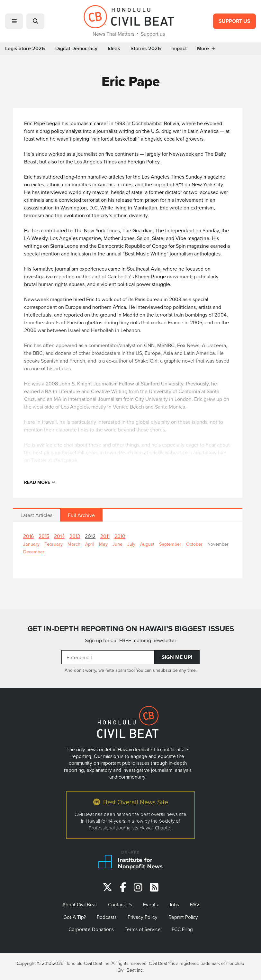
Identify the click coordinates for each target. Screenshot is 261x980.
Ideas (114, 49)
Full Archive (81, 515)
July (131, 544)
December (34, 552)
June (117, 544)
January (31, 544)
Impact (179, 49)
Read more (40, 482)
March (74, 544)
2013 (75, 536)
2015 (44, 536)
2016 (28, 536)
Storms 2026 (146, 49)
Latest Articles (36, 515)
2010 (120, 536)
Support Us (234, 21)
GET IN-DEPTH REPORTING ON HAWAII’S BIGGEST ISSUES (131, 629)
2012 (90, 536)
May (103, 544)
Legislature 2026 (25, 49)
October (194, 544)
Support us (153, 34)
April (90, 544)
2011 (105, 536)
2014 (59, 536)
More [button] (206, 49)
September (170, 544)
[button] (14, 21)
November (218, 544)
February (54, 544)
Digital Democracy (76, 49)
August (147, 544)
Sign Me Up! (177, 657)
